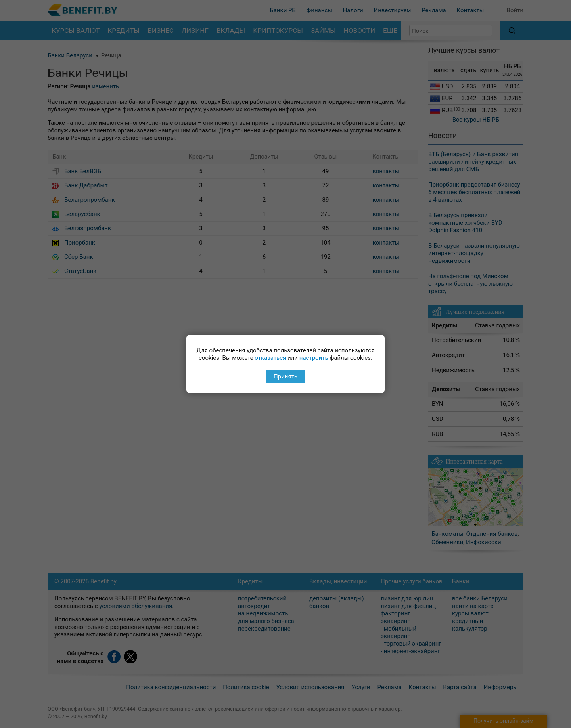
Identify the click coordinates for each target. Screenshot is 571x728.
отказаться (270, 358)
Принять (285, 376)
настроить (314, 358)
